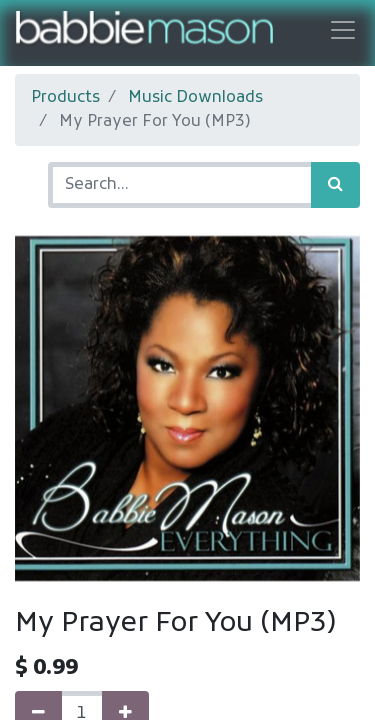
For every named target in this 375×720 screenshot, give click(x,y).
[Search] (335, 185)
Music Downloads (195, 98)
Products (65, 98)
